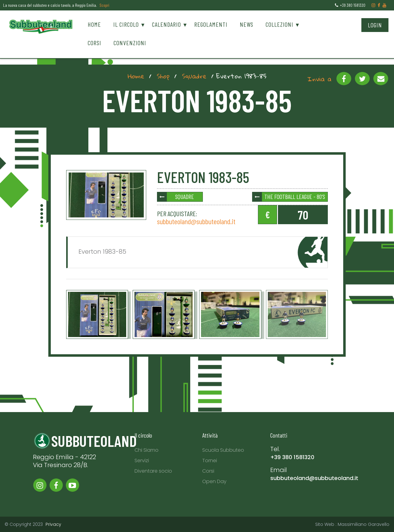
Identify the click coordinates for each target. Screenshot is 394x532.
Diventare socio (153, 471)
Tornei (210, 461)
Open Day (214, 481)
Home (94, 24)
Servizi (142, 461)
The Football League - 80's (295, 197)
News (247, 24)
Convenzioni (130, 43)
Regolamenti (211, 24)
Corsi (94, 43)
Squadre (194, 76)
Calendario (167, 24)
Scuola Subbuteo (223, 450)
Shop (163, 76)
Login (375, 25)
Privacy (53, 524)
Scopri (104, 5)
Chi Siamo (147, 450)
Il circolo (126, 24)
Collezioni (279, 24)
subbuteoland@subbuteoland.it (196, 221)
